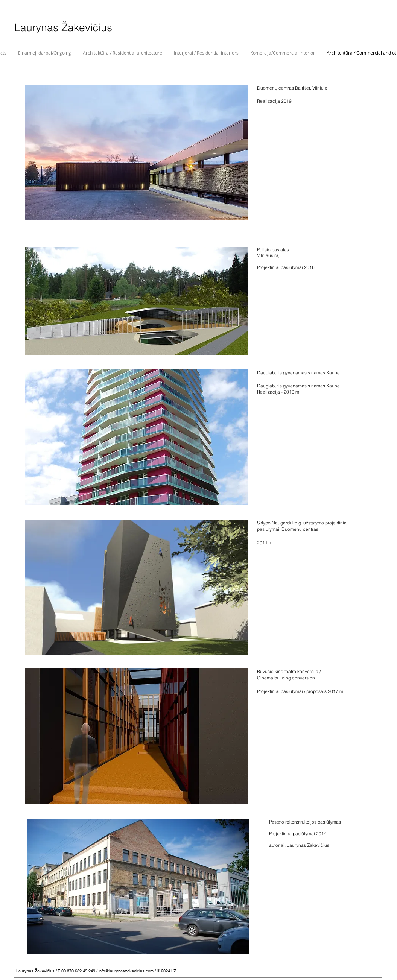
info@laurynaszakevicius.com (126, 971)
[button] (137, 152)
